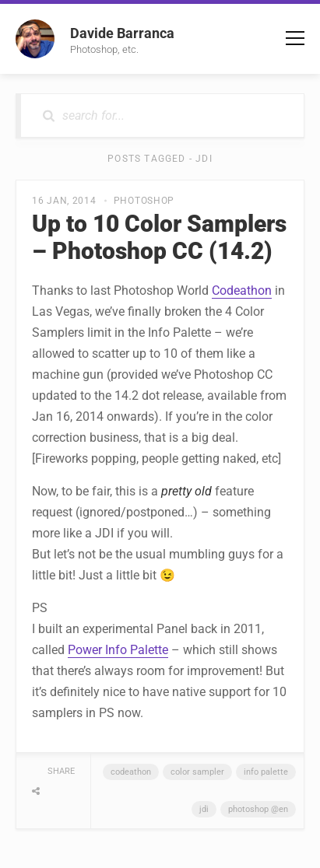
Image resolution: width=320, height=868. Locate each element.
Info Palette (266, 772)
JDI (204, 809)
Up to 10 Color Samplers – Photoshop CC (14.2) (159, 237)
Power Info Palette (118, 650)
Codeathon (242, 290)
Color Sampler (197, 772)
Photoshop (144, 201)
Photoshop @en (258, 809)
